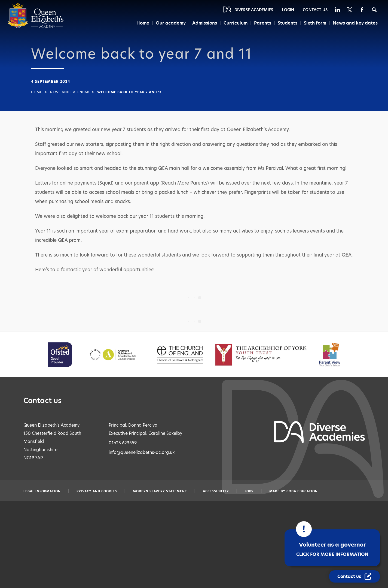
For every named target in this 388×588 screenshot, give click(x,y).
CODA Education (302, 491)
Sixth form (315, 23)
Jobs (249, 491)
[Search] (374, 10)
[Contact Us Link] (355, 576)
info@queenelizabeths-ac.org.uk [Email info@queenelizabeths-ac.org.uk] (142, 452)
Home (143, 23)
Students (288, 23)
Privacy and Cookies (97, 491)
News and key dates (355, 23)
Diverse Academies (254, 10)
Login (288, 10)
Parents (263, 23)
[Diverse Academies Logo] (36, 27)
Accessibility (216, 491)
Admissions (205, 23)
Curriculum (236, 23)
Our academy (171, 23)
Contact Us (315, 10)
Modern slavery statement (160, 491)
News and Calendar (70, 92)
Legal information (42, 491)
